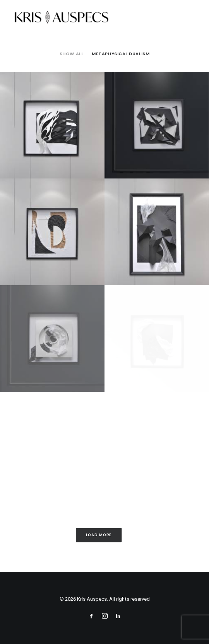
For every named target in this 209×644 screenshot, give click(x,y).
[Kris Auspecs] (61, 18)
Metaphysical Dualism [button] (121, 54)
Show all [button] (71, 54)
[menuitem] (71, 54)
